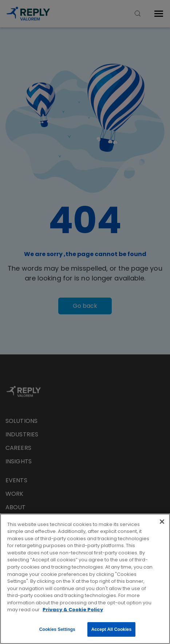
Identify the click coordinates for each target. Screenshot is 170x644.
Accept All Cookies (111, 629)
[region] (85, 579)
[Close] (162, 522)
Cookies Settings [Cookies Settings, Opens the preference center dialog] (57, 629)
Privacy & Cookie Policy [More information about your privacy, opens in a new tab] (73, 610)
